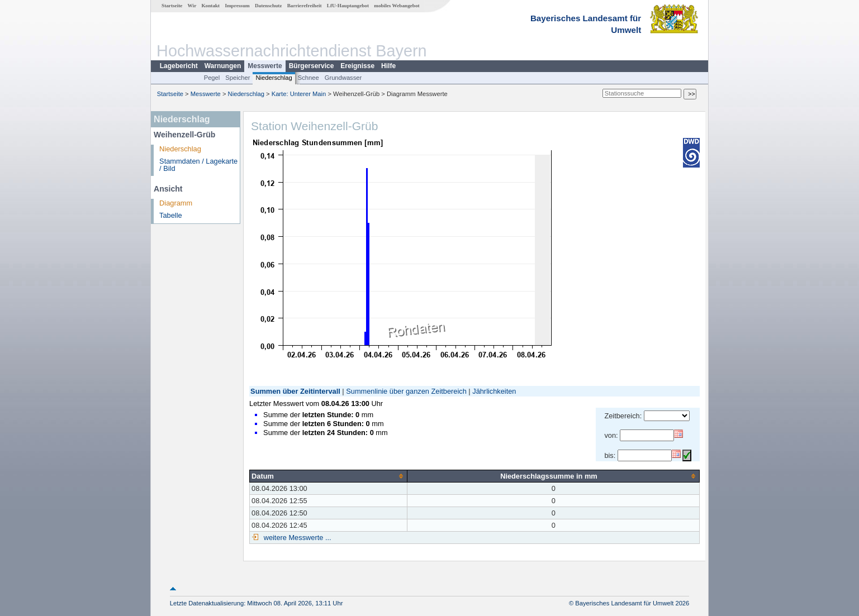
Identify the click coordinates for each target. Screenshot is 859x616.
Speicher (238, 78)
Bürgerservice (312, 66)
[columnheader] (329, 476)
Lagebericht (179, 66)
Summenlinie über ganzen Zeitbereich (406, 391)
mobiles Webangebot (397, 6)
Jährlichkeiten (494, 391)
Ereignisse (357, 66)
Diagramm (176, 203)
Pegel (212, 78)
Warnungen (223, 66)
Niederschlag (274, 78)
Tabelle (171, 215)
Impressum (237, 6)
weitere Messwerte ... (296, 538)
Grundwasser (343, 78)
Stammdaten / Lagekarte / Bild (198, 165)
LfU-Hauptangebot (348, 6)
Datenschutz (269, 6)
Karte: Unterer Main (299, 94)
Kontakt (210, 6)
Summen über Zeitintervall (295, 391)
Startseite (172, 6)
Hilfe (388, 66)
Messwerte (265, 66)
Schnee (309, 78)
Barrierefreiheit (305, 6)
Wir (192, 6)
